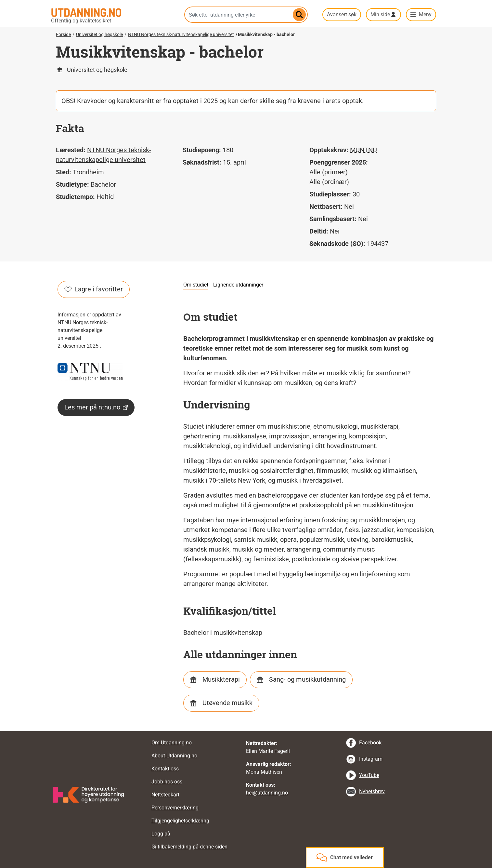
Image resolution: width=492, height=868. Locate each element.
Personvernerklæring (175, 808)
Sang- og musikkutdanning (307, 679)
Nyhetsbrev (372, 791)
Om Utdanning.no (172, 743)
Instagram (371, 759)
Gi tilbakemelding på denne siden (189, 847)
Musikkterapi (221, 679)
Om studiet (196, 285)
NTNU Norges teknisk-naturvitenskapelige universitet (181, 34)
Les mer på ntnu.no (96, 407)
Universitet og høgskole (99, 34)
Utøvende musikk (227, 703)
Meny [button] (425, 14)
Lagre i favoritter (94, 289)
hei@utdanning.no (267, 793)
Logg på (161, 834)
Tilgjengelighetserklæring (180, 821)
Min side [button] (380, 14)
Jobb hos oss (167, 782)
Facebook (370, 743)
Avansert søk (342, 14)
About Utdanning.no (174, 756)
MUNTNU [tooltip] (363, 150)
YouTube (369, 775)
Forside (63, 34)
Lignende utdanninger (238, 285)
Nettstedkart (165, 795)
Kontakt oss (165, 769)
